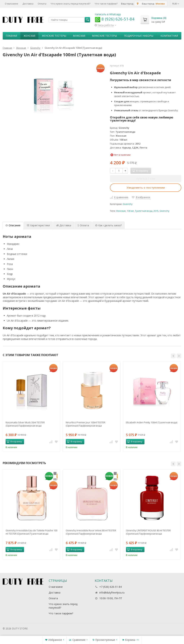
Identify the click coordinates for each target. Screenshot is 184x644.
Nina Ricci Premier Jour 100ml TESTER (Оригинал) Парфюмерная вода (86, 424)
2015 (156, 211)
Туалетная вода (144, 211)
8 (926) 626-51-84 (115, 19)
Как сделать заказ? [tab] (108, 225)
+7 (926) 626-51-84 (111, 587)
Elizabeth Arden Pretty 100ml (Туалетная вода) (152, 422)
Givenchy (128, 204)
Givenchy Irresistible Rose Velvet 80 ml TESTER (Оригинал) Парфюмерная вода (91, 532)
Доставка (28, 4)
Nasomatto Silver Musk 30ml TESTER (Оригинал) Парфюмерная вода (25, 424)
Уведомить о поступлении (146, 187)
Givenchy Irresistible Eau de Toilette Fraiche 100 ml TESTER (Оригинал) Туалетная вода (31, 532)
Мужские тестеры (104, 36)
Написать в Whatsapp (108, 14)
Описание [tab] (13, 225)
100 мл (130, 211)
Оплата (42, 4)
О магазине (11, 4)
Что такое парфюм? (106, 4)
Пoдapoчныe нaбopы (139, 36)
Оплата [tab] (83, 225)
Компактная (169, 36)
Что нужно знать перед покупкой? (71, 4)
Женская (29, 36)
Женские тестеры (54, 36)
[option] (32, 406)
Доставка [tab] (64, 225)
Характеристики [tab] (38, 225)
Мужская (79, 36)
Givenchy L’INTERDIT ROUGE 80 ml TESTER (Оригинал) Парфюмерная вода (148, 532)
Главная (11, 36)
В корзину (14, 441)
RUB (176, 4)
